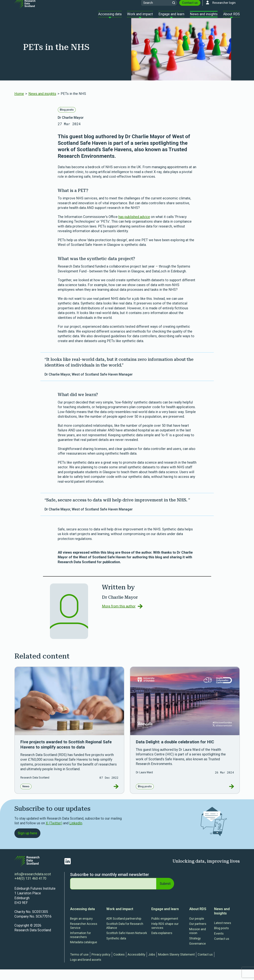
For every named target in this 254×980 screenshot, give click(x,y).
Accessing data (82, 919)
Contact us (190, 8)
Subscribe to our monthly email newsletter (109, 885)
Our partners (198, 934)
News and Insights (222, 922)
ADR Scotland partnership (124, 929)
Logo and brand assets (86, 970)
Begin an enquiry (81, 929)
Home (19, 103)
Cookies (119, 965)
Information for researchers (80, 945)
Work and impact (120, 919)
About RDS (198, 919)
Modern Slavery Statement (176, 965)
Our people (197, 929)
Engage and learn (165, 919)
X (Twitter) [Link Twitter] (54, 833)
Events (219, 944)
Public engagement (165, 929)
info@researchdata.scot (33, 885)
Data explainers (162, 944)
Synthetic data (116, 949)
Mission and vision (197, 942)
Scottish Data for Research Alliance (125, 936)
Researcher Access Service (84, 936)
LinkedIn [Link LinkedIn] (76, 833)
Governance (197, 954)
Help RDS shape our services (165, 936)
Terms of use (79, 965)
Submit (165, 894)
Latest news (223, 933)
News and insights (42, 103)
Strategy (195, 949)
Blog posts (67, 119)
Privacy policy (101, 965)
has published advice (134, 226)
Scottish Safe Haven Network (127, 944)
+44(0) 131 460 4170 (30, 889)
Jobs (152, 965)
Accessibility (136, 965)
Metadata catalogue (84, 953)
